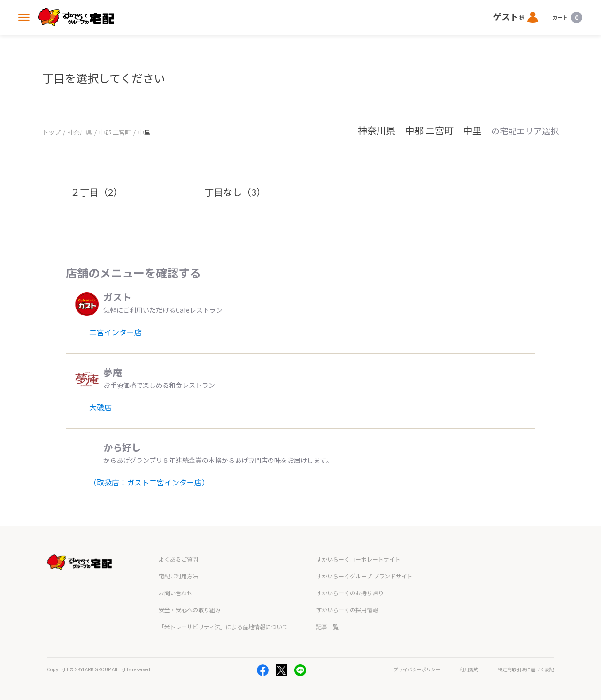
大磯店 (100, 407)
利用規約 (469, 669)
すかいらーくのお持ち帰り (350, 593)
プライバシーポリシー (417, 669)
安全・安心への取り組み (190, 610)
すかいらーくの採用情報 (347, 610)
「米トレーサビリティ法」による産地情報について (223, 627)
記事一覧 (327, 627)
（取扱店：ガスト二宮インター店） (149, 482)
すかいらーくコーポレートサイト (358, 559)
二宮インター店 (116, 332)
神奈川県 (80, 132)
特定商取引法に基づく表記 (526, 669)
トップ (51, 132)
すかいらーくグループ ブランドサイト (364, 576)
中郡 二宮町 (115, 132)
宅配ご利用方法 (178, 576)
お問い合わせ (176, 593)
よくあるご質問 (178, 559)
